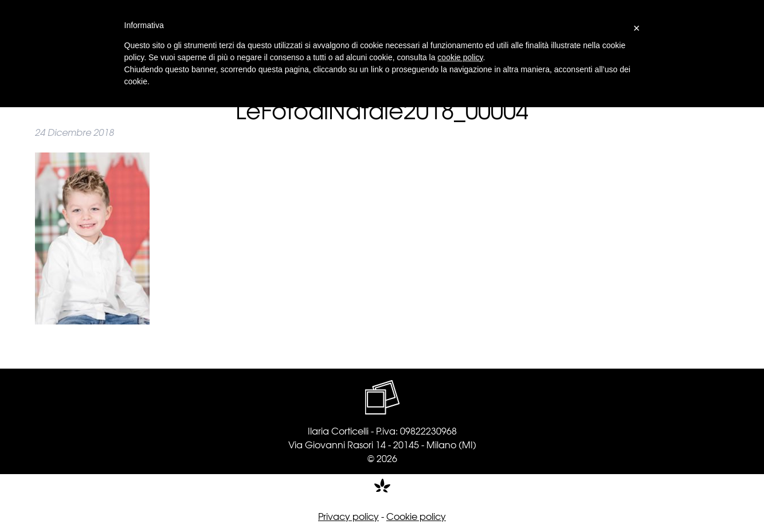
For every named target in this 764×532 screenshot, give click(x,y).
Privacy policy (348, 516)
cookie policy (460, 57)
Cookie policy (416, 516)
